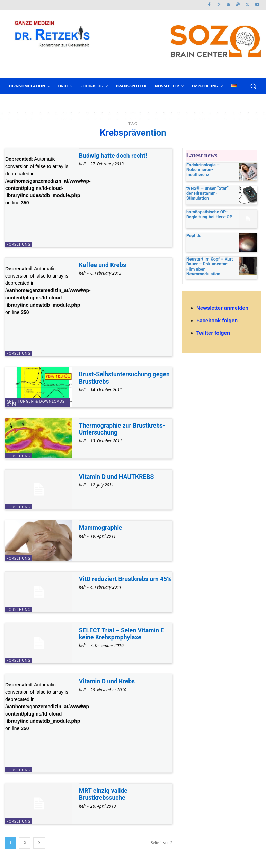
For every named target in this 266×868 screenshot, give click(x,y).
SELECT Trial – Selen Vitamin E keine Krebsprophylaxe (122, 634)
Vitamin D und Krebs (108, 681)
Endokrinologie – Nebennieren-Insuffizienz (210, 167)
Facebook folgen (217, 319)
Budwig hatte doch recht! (114, 155)
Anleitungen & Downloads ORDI (36, 403)
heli (82, 164)
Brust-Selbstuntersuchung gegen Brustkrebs (125, 378)
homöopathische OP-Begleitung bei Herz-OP (208, 215)
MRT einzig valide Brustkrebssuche (104, 794)
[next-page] (39, 843)
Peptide (193, 237)
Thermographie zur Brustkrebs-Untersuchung (123, 429)
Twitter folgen (213, 331)
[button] (253, 86)
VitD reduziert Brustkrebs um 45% (120, 582)
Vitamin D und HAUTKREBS (117, 477)
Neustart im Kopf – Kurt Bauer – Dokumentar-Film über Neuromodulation (210, 265)
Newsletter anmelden (222, 306)
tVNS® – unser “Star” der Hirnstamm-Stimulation (210, 191)
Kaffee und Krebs (103, 265)
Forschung (19, 244)
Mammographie (101, 528)
